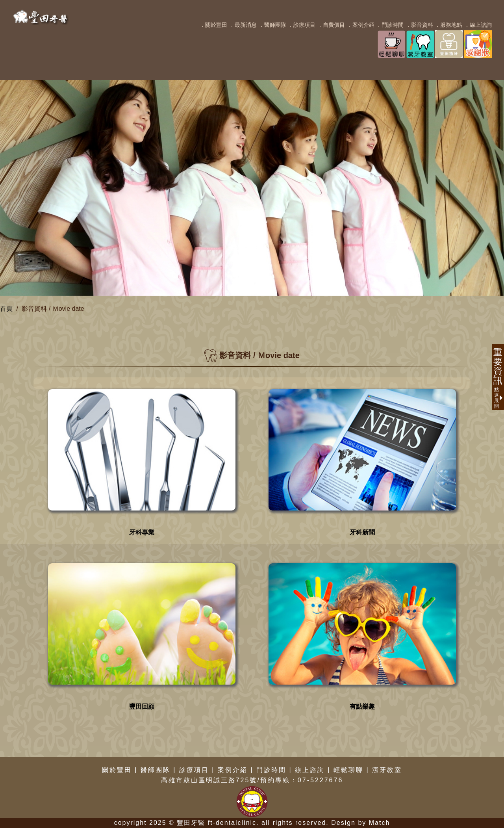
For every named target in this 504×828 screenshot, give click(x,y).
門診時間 (271, 770)
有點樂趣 (362, 706)
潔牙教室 (387, 770)
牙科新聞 (362, 532)
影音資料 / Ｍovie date (53, 309)
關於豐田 (117, 770)
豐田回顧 (142, 706)
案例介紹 (233, 770)
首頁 (6, 309)
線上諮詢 (310, 770)
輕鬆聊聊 (348, 770)
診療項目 (194, 770)
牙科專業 (142, 532)
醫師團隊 (156, 770)
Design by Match (360, 823)
